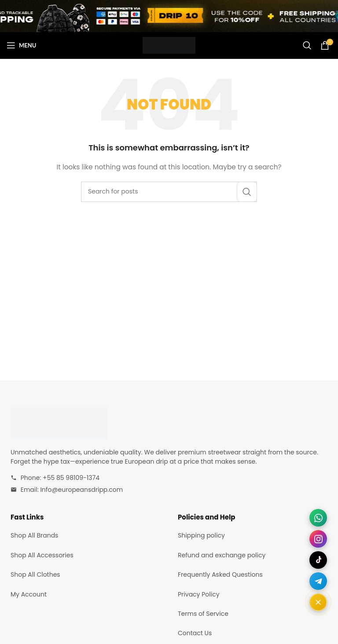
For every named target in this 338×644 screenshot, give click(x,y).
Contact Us (195, 633)
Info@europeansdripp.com (81, 490)
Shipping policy (201, 535)
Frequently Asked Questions (220, 574)
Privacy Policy (199, 594)
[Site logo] (169, 45)
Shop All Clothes (35, 574)
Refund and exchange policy (222, 555)
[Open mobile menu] (21, 45)
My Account (29, 594)
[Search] (307, 45)
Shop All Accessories (42, 555)
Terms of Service (203, 614)
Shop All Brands (34, 535)
